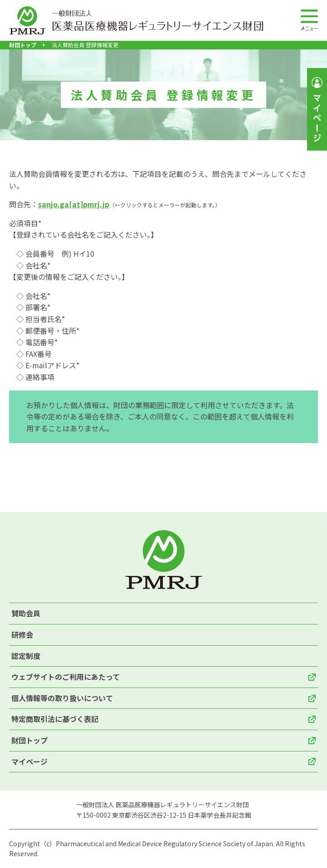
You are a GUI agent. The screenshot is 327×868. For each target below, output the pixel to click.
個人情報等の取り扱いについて (62, 698)
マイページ (29, 761)
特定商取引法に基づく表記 (55, 719)
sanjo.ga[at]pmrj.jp (74, 204)
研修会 (22, 634)
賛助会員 (26, 613)
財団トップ (23, 45)
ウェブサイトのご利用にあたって (66, 677)
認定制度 (26, 656)
